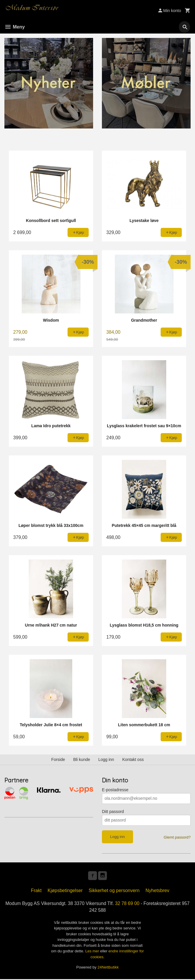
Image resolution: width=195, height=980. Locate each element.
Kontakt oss (133, 759)
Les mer (93, 952)
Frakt (36, 891)
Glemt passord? (177, 837)
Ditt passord (113, 812)
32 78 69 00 (132, 904)
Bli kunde (82, 759)
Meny (15, 27)
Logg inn (106, 759)
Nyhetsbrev (158, 891)
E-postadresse (115, 790)
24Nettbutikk (108, 968)
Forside (58, 759)
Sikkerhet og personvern (114, 891)
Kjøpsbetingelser (65, 891)
